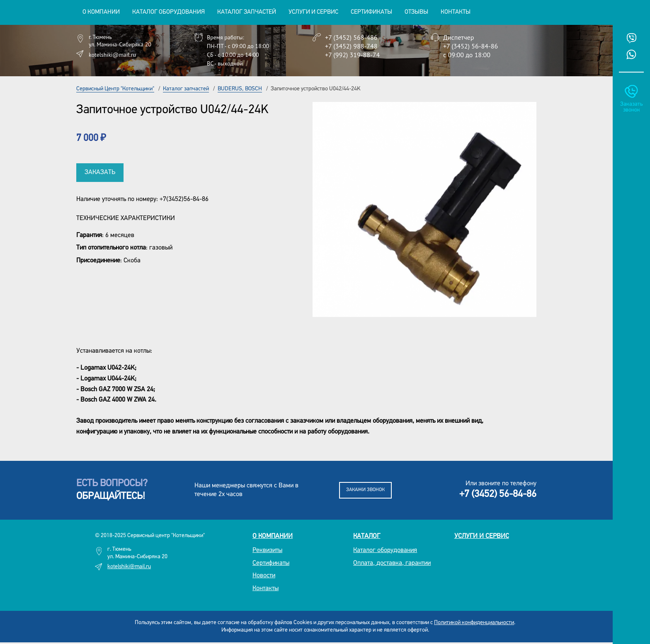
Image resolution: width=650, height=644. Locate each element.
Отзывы (416, 12)
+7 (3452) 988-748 (351, 46)
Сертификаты (371, 12)
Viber (631, 38)
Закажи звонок (365, 490)
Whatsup (631, 54)
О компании (273, 536)
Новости (264, 576)
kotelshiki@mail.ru (112, 55)
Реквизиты (267, 550)
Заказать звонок (631, 107)
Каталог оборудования (385, 550)
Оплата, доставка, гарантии (392, 563)
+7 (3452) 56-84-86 (471, 46)
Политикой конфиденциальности (474, 623)
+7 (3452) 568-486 (351, 37)
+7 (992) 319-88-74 (352, 55)
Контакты (456, 12)
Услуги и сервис (482, 536)
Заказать (100, 172)
